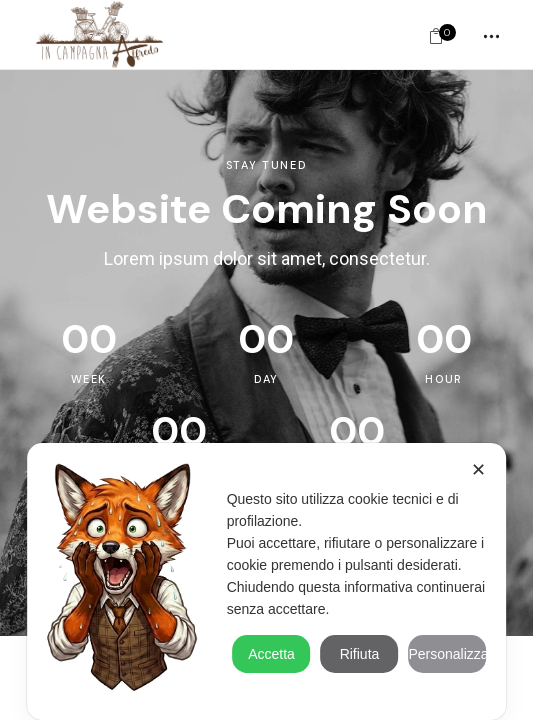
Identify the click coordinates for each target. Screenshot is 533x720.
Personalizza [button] (447, 654)
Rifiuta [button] (360, 654)
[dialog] (267, 581)
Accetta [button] (271, 654)
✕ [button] (478, 470)
